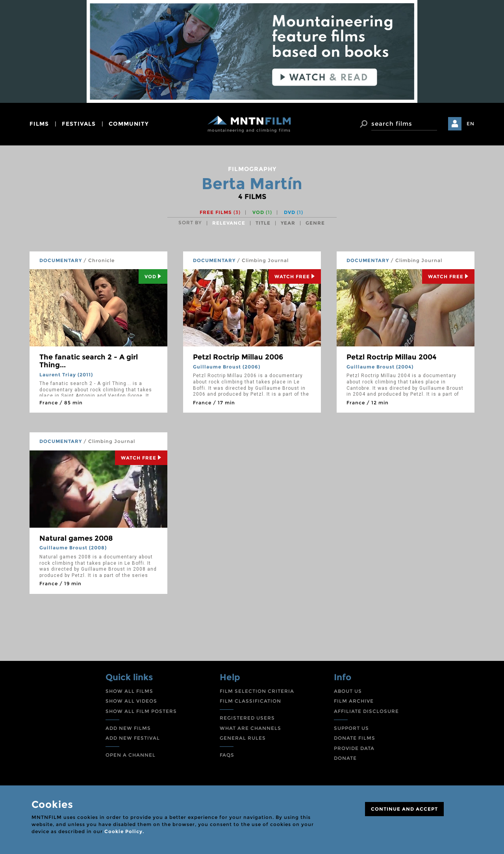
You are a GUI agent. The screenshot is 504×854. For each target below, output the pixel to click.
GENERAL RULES (243, 738)
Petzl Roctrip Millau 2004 (392, 357)
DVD (294, 212)
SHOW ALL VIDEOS (131, 701)
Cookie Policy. (124, 831)
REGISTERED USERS (247, 718)
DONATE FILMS (355, 738)
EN (471, 124)
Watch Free (295, 276)
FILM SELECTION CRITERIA (257, 691)
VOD (262, 212)
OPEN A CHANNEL (131, 755)
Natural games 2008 (76, 538)
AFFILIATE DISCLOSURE (366, 711)
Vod (153, 276)
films (39, 124)
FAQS (227, 755)
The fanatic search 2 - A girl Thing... (89, 361)
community (129, 124)
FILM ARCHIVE (354, 701)
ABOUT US (348, 691)
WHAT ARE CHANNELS (250, 728)
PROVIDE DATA (354, 748)
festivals (79, 124)
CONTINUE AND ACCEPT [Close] (404, 809)
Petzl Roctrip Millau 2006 (238, 357)
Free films (220, 212)
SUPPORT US (351, 728)
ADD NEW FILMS (128, 728)
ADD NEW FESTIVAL (133, 738)
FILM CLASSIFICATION (250, 701)
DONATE (345, 758)
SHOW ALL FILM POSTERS (141, 711)
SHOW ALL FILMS (129, 691)
